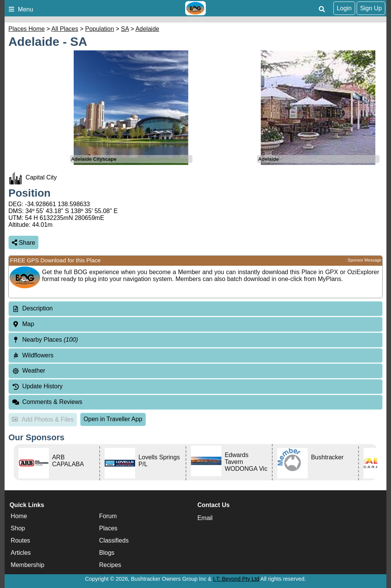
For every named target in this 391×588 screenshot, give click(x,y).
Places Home (27, 29)
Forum (108, 516)
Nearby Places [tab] (45, 340)
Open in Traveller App (113, 419)
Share (23, 243)
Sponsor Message (364, 260)
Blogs (107, 553)
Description (37, 308)
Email (205, 518)
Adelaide (147, 29)
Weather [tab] (28, 371)
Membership (27, 565)
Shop (18, 528)
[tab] (195, 309)
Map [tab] (23, 324)
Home (19, 516)
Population (100, 29)
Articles (21, 553)
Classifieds (114, 540)
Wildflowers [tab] (33, 355)
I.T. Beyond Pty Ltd (236, 579)
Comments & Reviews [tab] (47, 402)
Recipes (110, 565)
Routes (20, 540)
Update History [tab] (37, 386)
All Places (65, 29)
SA (125, 29)
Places (108, 528)
